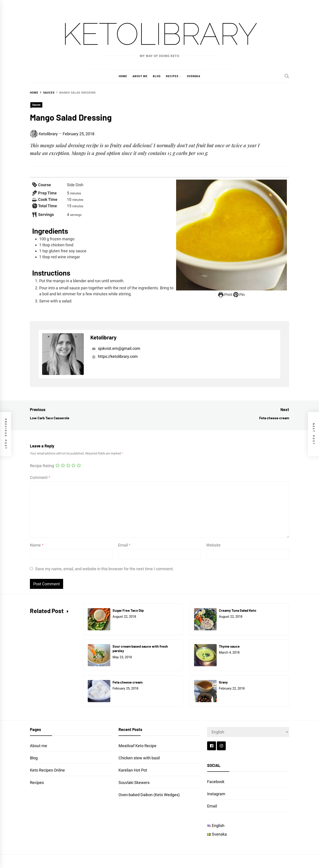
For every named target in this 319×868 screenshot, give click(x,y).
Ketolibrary (159, 34)
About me (140, 76)
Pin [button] (239, 295)
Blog (157, 76)
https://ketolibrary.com (114, 356)
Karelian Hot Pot (133, 770)
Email (124, 545)
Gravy (223, 682)
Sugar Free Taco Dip (128, 610)
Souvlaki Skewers (134, 783)
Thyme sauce (229, 646)
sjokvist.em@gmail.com (115, 348)
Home (123, 76)
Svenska (194, 76)
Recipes (172, 76)
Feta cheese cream (127, 682)
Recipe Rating (42, 466)
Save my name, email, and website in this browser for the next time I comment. (105, 569)
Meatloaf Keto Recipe (137, 746)
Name (37, 545)
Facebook (216, 782)
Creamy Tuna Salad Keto (238, 610)
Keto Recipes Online (47, 770)
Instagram (216, 794)
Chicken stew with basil (139, 758)
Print (225, 295)
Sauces (36, 105)
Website (213, 545)
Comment (40, 477)
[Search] (287, 76)
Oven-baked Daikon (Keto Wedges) (149, 795)
